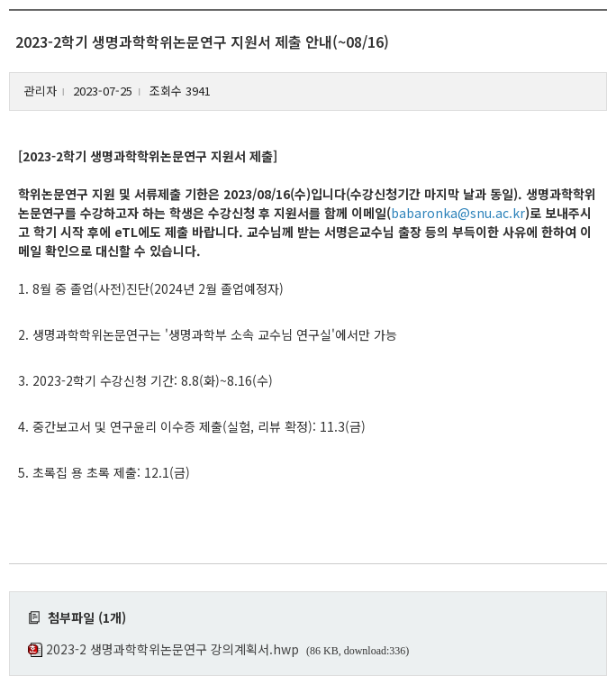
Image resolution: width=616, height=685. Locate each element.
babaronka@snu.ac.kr (458, 213)
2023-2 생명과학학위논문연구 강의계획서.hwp (172, 649)
